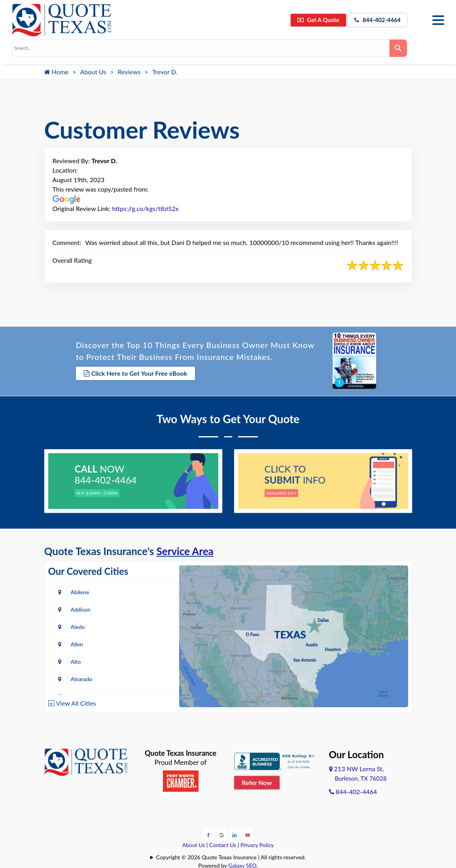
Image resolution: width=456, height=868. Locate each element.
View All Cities (76, 702)
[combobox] (201, 48)
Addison (149, 591)
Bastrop (148, 678)
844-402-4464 (374, 20)
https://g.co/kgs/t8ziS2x (146, 208)
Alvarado (150, 626)
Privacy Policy (257, 843)
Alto (76, 626)
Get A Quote (309, 20)
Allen (145, 608)
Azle (144, 660)
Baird (77, 678)
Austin (79, 660)
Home (57, 72)
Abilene (80, 591)
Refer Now (257, 781)
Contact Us (223, 843)
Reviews (129, 72)
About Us (93, 72)
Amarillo (81, 643)
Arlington (150, 643)
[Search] (398, 48)
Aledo (78, 608)
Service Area (185, 550)
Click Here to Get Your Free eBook (136, 373)
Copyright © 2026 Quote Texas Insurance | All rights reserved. (231, 856)
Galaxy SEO (242, 864)
